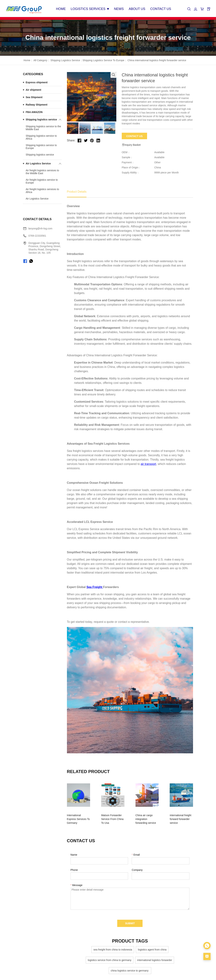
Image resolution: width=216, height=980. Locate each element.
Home (27, 59)
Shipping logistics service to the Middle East (43, 127)
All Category (40, 59)
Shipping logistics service (65, 59)
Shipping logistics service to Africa (41, 136)
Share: (71, 139)
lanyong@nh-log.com (40, 228)
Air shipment (33, 89)
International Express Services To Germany (79, 816)
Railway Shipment (37, 104)
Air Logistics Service (38, 162)
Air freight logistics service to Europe (42, 180)
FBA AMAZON (34, 111)
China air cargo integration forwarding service (146, 816)
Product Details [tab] (77, 191)
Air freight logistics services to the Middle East (42, 171)
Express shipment (37, 81)
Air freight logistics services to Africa (42, 190)
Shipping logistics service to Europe (103, 59)
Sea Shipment (34, 96)
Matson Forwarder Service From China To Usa (114, 816)
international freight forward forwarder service (177, 816)
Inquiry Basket (131, 144)
